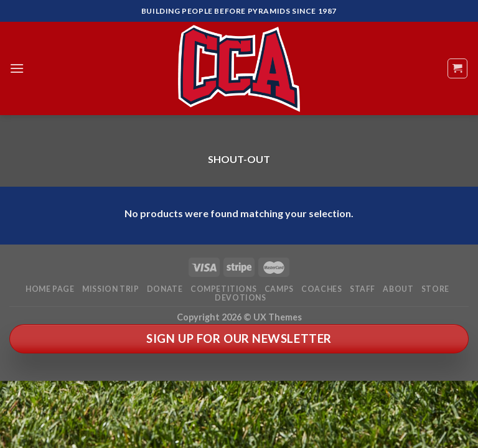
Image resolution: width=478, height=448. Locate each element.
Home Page (50, 289)
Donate (165, 289)
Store (435, 289)
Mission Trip (110, 289)
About (398, 289)
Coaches (321, 289)
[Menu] (17, 68)
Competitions (223, 289)
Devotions (241, 298)
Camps (279, 289)
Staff (363, 289)
